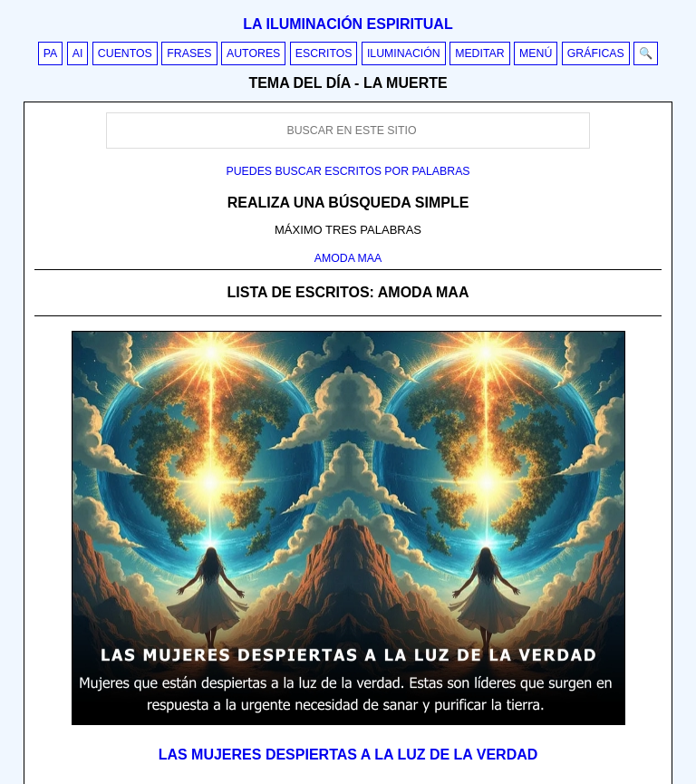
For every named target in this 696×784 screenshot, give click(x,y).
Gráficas (596, 53)
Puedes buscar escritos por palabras (348, 171)
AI (78, 53)
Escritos (324, 53)
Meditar (480, 53)
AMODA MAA (348, 258)
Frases (189, 53)
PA (51, 53)
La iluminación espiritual (348, 24)
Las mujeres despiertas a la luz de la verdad (348, 755)
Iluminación (404, 53)
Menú (536, 53)
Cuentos (125, 53)
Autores (253, 53)
